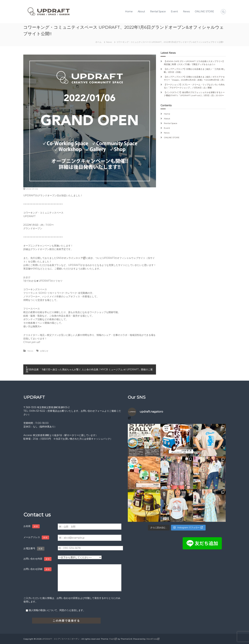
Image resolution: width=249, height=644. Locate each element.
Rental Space (158, 11)
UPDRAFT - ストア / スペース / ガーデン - (61, 639)
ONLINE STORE (204, 11)
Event (174, 11)
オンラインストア (73, 258)
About (141, 11)
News (186, 11)
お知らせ (44, 351)
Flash (112, 639)
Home (129, 11)
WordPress (152, 639)
